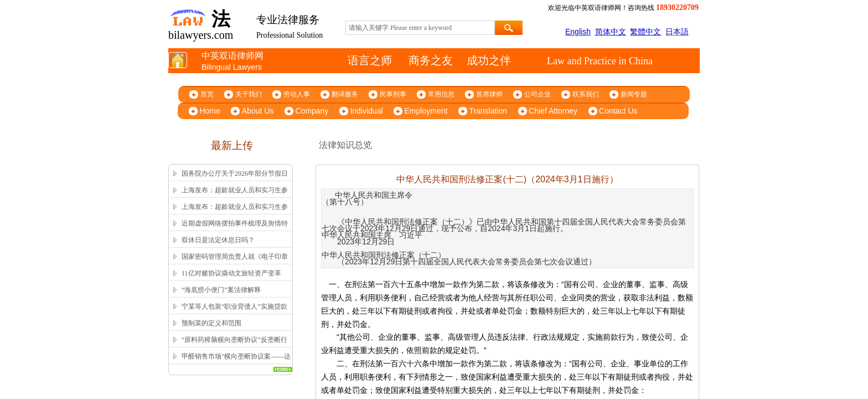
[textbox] (420, 28)
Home (210, 111)
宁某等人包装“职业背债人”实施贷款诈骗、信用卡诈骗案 (234, 314)
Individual (366, 111)
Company (312, 111)
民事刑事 (393, 94)
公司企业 (538, 94)
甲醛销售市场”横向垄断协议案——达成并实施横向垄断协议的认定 (236, 364)
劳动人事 (297, 94)
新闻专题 (634, 94)
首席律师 (489, 94)
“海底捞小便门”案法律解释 (221, 290)
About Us (258, 111)
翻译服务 (345, 94)
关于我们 (249, 94)
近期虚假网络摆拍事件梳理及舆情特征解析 (235, 231)
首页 (207, 94)
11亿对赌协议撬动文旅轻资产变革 (231, 273)
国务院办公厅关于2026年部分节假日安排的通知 (235, 181)
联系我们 (586, 94)
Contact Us (618, 111)
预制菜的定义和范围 (211, 323)
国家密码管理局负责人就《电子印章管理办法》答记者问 (235, 264)
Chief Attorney (553, 111)
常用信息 (441, 94)
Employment (426, 111)
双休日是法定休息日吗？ (218, 240)
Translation (488, 111)
